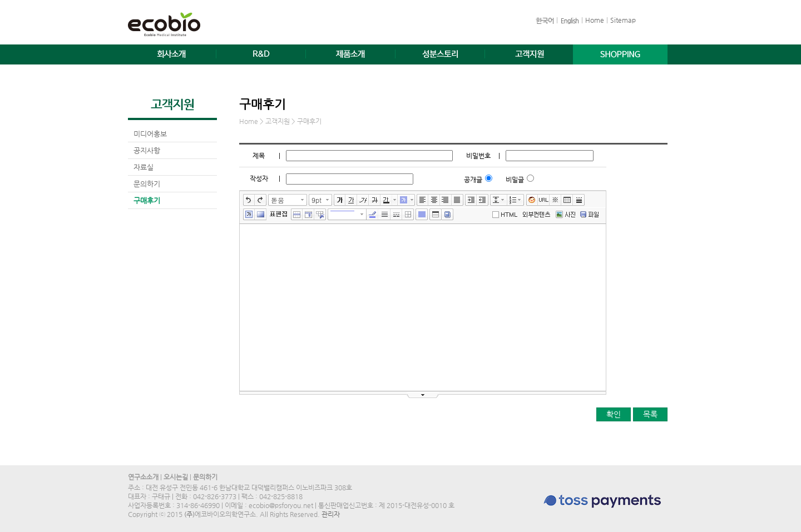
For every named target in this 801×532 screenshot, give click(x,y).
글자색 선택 (395, 200)
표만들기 (567, 200)
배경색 (261, 215)
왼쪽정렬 (422, 200)
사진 (563, 215)
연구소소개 (143, 477)
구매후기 (147, 200)
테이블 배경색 (422, 214)
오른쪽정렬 (446, 200)
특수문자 (555, 200)
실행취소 (249, 200)
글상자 (249, 215)
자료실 (144, 167)
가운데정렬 (434, 200)
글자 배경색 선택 (412, 200)
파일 (590, 215)
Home (595, 20)
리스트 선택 (522, 200)
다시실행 (261, 200)
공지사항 (147, 150)
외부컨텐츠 (537, 214)
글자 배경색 (404, 200)
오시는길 (176, 477)
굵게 (340, 200)
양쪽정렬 (458, 200)
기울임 (363, 200)
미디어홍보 (150, 134)
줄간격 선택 (505, 200)
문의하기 (147, 184)
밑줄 (351, 200)
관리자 (331, 514)
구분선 (579, 200)
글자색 (386, 200)
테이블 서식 (436, 215)
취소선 (375, 200)
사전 (448, 215)
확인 (614, 414)
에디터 (507, 214)
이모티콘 (532, 200)
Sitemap (623, 20)
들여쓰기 (471, 200)
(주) (189, 514)
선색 (373, 215)
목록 (650, 414)
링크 (544, 200)
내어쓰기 (483, 200)
